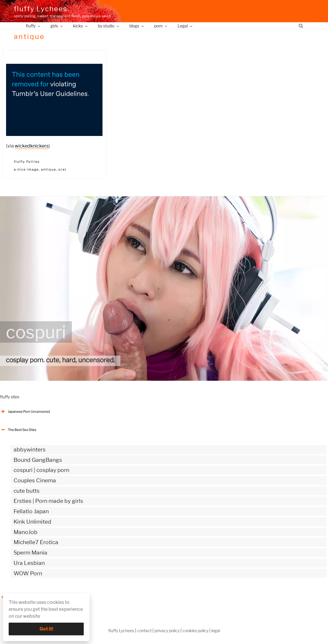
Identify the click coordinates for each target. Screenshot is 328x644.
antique (49, 169)
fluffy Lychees (41, 9)
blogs (137, 26)
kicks (81, 26)
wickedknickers (32, 146)
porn (161, 26)
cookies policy (195, 631)
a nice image (26, 169)
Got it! (46, 629)
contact (144, 631)
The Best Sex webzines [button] (22, 597)
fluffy (33, 26)
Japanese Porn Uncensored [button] (25, 412)
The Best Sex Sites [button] (18, 430)
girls (57, 26)
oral (62, 169)
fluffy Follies (27, 162)
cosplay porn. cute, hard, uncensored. (60, 360)
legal (216, 631)
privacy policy (167, 631)
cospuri (36, 332)
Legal (185, 26)
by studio (109, 26)
